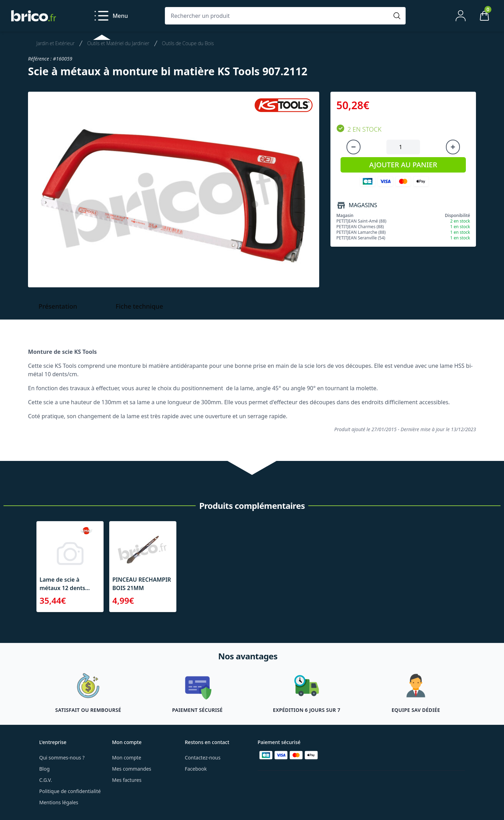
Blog (44, 769)
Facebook (196, 769)
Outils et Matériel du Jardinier (118, 43)
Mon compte (127, 758)
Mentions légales (59, 802)
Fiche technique (139, 306)
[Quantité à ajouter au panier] (403, 147)
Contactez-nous (203, 758)
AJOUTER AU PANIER (403, 165)
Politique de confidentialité (70, 791)
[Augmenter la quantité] (453, 147)
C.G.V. (45, 780)
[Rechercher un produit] (278, 16)
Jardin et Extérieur (55, 43)
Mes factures (127, 780)
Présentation (58, 306)
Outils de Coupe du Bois (188, 43)
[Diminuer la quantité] (353, 147)
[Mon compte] (461, 16)
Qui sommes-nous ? (62, 758)
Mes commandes (132, 769)
